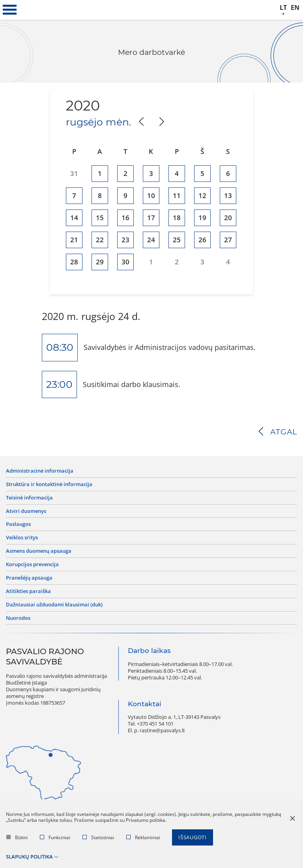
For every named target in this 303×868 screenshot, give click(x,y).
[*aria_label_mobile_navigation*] (10, 10)
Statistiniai (98, 837)
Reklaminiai (143, 837)
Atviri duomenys (26, 511)
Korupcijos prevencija (32, 564)
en (295, 8)
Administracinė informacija (40, 471)
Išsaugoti (193, 837)
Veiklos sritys (22, 538)
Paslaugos (18, 524)
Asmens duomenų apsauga (39, 551)
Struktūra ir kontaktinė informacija (49, 484)
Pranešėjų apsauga (29, 578)
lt (283, 8)
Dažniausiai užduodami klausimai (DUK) (54, 605)
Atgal (284, 432)
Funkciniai (55, 837)
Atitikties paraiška (28, 591)
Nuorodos (18, 618)
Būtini (17, 837)
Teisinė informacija (29, 498)
